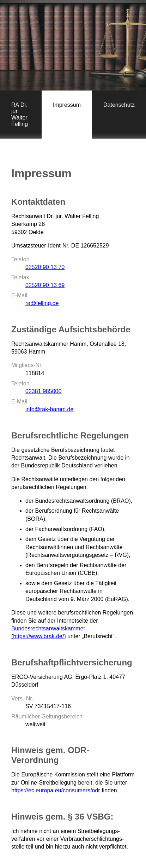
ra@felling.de (42, 303)
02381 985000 (43, 391)
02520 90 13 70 (45, 267)
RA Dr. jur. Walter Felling (20, 114)
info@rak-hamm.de (49, 409)
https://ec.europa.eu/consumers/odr (56, 790)
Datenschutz (119, 105)
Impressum (67, 105)
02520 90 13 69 (45, 285)
